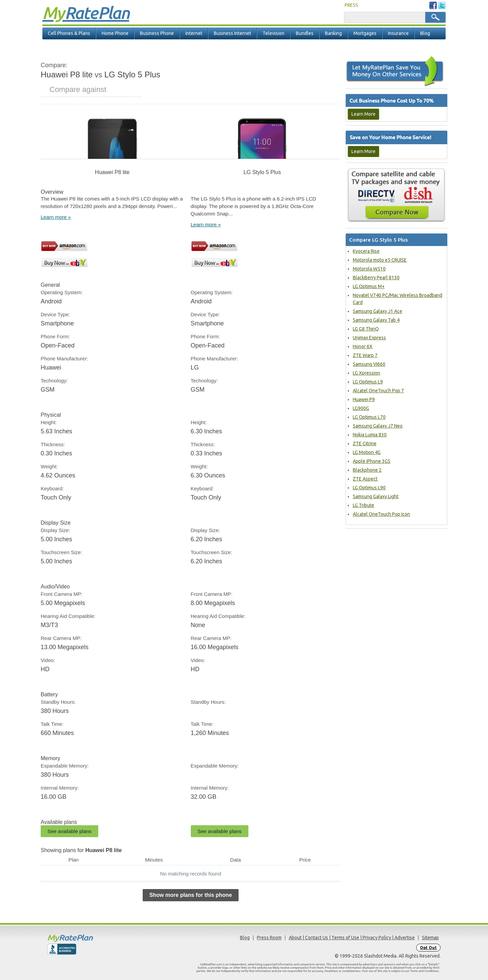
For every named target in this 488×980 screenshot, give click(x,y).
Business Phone (157, 33)
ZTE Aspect (365, 479)
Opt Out (428, 948)
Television (273, 33)
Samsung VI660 (369, 364)
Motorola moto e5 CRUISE (380, 260)
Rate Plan (86, 13)
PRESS (351, 5)
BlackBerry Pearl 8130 (376, 278)
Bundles (305, 33)
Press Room (269, 938)
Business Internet (232, 33)
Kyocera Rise (366, 251)
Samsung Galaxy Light (376, 496)
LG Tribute (363, 505)
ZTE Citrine (365, 444)
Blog (425, 33)
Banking (333, 33)
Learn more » (56, 217)
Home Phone (115, 33)
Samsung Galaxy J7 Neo (378, 426)
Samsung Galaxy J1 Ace (378, 311)
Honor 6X (363, 346)
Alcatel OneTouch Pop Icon (381, 514)
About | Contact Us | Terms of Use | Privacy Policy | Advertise (352, 938)
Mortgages (365, 33)
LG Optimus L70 (369, 417)
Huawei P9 (364, 399)
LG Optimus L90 (369, 488)
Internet (194, 33)
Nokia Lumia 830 (370, 435)
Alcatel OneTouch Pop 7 (378, 391)
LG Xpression (367, 373)
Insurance (398, 33)
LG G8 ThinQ (366, 329)
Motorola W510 (369, 269)
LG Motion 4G (367, 452)
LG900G (361, 408)
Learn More (363, 114)
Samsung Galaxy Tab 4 (376, 320)
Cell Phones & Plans (69, 33)
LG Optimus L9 (368, 382)
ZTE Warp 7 (365, 355)
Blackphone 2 (367, 470)
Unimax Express (369, 338)
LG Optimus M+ (369, 286)
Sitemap (430, 938)
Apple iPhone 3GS (372, 461)
